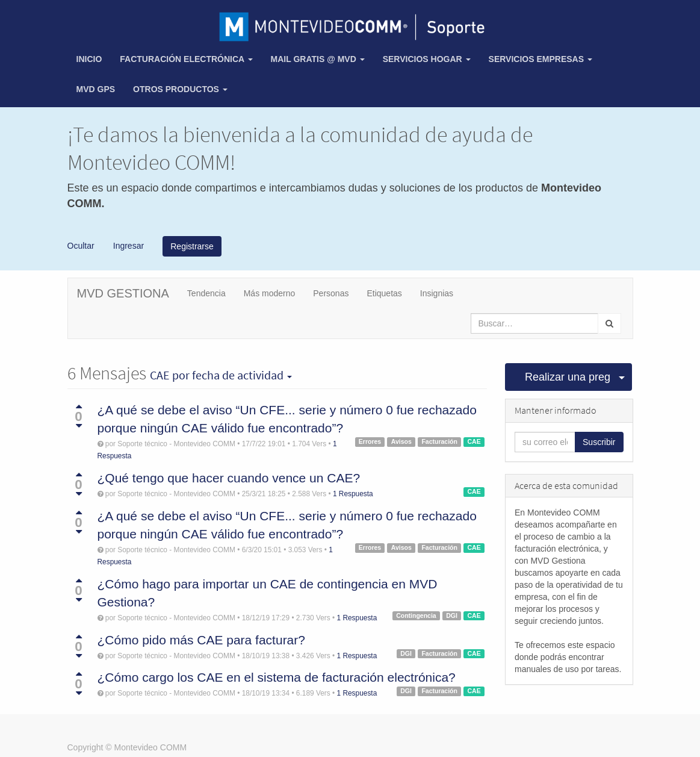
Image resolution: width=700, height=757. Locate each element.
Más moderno (270, 293)
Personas (331, 293)
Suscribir (599, 442)
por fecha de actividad (221, 375)
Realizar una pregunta (568, 377)
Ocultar (81, 245)
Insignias (437, 293)
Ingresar (127, 245)
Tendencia (206, 293)
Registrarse (192, 246)
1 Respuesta (353, 494)
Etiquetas (384, 293)
